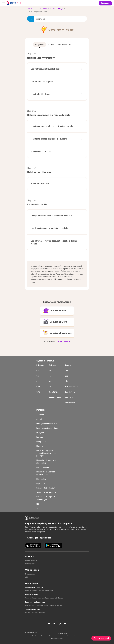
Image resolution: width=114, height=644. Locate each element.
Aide (27, 577)
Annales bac (70, 403)
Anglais (39, 419)
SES (38, 504)
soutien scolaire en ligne (61, 527)
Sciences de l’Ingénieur (46, 488)
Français (40, 437)
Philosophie (41, 479)
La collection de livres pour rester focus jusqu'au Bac (44, 605)
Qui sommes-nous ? (32, 560)
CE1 (38, 376)
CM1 (38, 387)
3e (50, 387)
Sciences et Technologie (46, 492)
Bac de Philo (70, 392)
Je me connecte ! (64, 341)
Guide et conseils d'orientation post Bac (39, 591)
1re (67, 376)
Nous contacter (31, 574)
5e (50, 376)
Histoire (40, 446)
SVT (38, 508)
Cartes (51, 45)
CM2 (38, 392)
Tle (67, 381)
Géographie (41, 441)
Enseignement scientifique (47, 428)
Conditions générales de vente (41, 636)
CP (37, 371)
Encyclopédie (64, 45)
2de (67, 371)
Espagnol (40, 433)
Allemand (40, 415)
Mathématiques (43, 467)
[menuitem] (40, 45)
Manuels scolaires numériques (36, 613)
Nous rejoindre (30, 564)
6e (50, 371)
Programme (40, 45)
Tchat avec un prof (101, 638)
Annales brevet (55, 397)
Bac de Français (71, 387)
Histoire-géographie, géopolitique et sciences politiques (46, 453)
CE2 (38, 381)
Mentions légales (63, 633)
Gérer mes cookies (57, 639)
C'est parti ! (105, 3)
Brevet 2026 (53, 392)
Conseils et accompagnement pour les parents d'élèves (44, 598)
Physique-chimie (43, 483)
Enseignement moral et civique (49, 424)
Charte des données (73, 636)
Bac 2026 (69, 397)
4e (50, 381)
